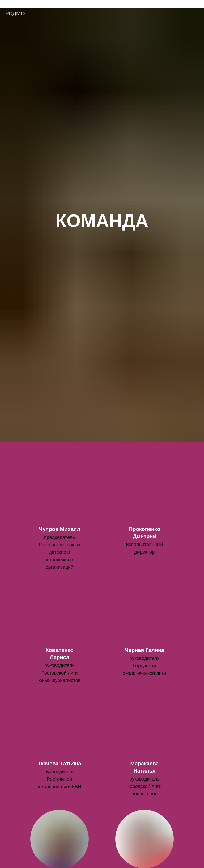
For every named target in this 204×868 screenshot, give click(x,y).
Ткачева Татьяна (59, 764)
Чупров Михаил (59, 529)
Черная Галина (144, 650)
